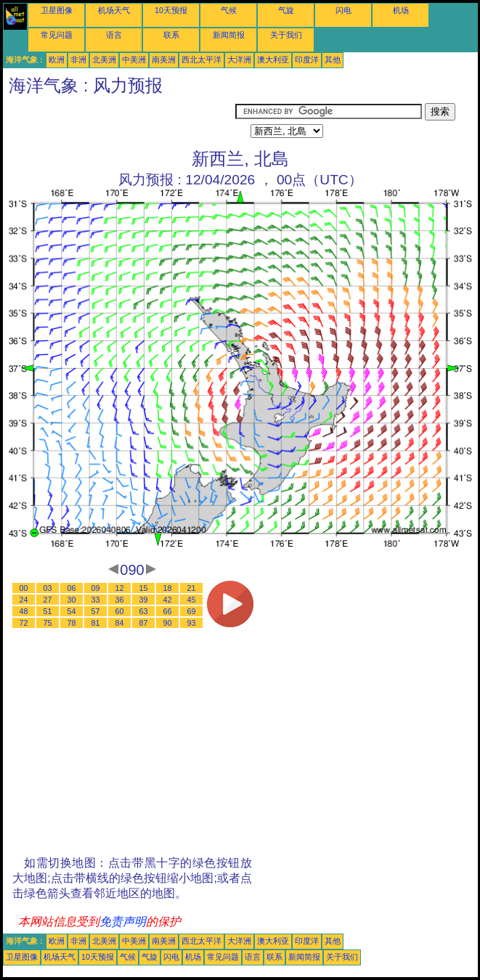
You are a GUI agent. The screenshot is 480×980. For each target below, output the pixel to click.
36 (120, 600)
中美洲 (134, 60)
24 (24, 600)
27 (48, 600)
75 (48, 623)
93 (192, 623)
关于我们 (286, 35)
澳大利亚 (273, 60)
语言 (114, 35)
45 (192, 600)
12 (120, 588)
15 (144, 588)
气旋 (286, 10)
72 (24, 623)
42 (168, 600)
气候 (229, 10)
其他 (333, 60)
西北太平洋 (202, 60)
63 (144, 611)
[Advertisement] (119, 121)
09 (96, 588)
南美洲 (164, 60)
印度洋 (307, 60)
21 (192, 588)
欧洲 (57, 60)
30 (72, 600)
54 (72, 611)
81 (96, 623)
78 (72, 623)
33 (96, 600)
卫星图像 (57, 10)
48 (24, 611)
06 (72, 588)
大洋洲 (239, 60)
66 (168, 611)
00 (24, 588)
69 (192, 611)
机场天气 (114, 10)
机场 (401, 10)
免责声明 (123, 922)
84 (120, 623)
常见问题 (57, 35)
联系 (171, 35)
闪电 (343, 10)
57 (96, 611)
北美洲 (104, 60)
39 (144, 600)
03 (48, 588)
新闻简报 (229, 35)
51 (48, 611)
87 (144, 623)
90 (168, 623)
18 (168, 588)
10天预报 (171, 10)
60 (120, 611)
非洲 (78, 60)
